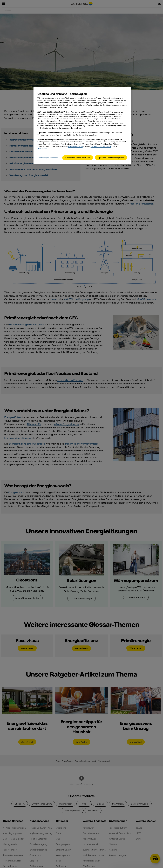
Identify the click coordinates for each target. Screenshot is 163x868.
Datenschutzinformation (101, 146)
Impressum (42, 149)
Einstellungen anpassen (48, 158)
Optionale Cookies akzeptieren (111, 158)
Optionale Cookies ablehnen (78, 158)
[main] (82, 125)
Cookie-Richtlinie (75, 146)
